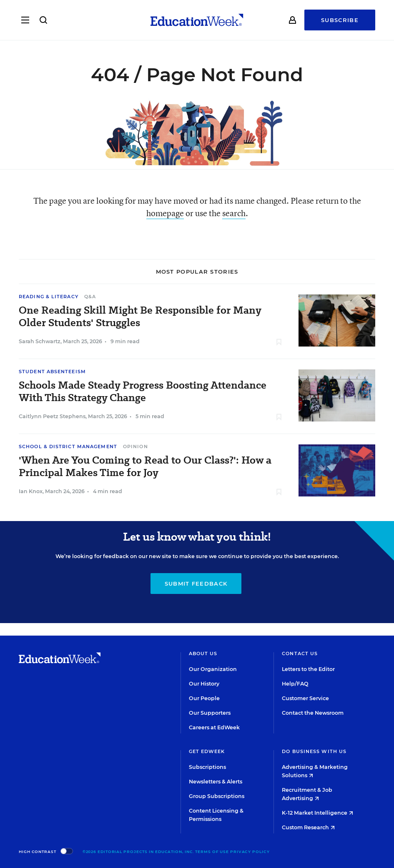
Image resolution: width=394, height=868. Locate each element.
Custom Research (308, 827)
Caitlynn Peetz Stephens (52, 416)
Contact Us (300, 653)
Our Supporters (210, 713)
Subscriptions (207, 767)
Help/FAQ (295, 684)
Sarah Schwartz (40, 341)
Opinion (136, 446)
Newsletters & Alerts (216, 782)
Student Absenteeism (52, 372)
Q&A (90, 297)
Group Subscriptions (217, 796)
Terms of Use (212, 852)
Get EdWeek (207, 751)
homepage (165, 213)
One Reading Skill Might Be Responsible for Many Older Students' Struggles (140, 317)
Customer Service (305, 698)
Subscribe (340, 21)
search (234, 213)
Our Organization (213, 669)
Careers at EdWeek (214, 727)
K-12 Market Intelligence (317, 813)
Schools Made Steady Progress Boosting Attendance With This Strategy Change (143, 392)
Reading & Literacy (49, 297)
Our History (204, 684)
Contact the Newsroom (313, 713)
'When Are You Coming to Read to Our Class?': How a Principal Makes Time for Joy (145, 466)
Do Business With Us (314, 751)
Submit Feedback (196, 584)
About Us (203, 653)
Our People (204, 698)
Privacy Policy (250, 852)
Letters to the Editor (308, 669)
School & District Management (68, 446)
